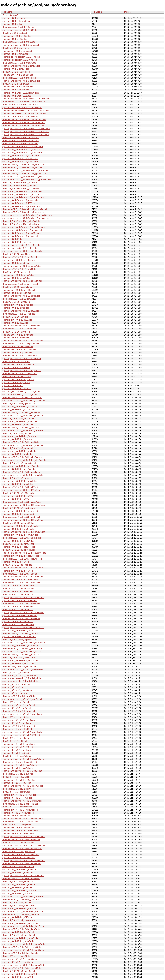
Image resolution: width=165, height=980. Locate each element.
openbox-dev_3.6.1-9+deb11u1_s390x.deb (22, 108)
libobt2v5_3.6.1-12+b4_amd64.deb (18, 867)
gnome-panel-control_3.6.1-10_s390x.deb (22, 359)
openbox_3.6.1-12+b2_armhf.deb (18, 454)
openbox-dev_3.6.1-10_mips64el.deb (19, 350)
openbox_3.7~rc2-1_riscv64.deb (17, 798)
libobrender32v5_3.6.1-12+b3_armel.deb (21, 619)
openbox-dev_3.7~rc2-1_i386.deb (18, 747)
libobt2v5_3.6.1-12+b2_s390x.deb (18, 493)
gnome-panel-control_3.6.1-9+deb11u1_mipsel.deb (26, 218)
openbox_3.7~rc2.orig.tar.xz (15, 693)
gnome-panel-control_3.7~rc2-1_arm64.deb (22, 699)
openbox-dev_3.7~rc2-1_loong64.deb (20, 959)
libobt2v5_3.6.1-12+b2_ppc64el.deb (19, 403)
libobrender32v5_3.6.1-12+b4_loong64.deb (22, 968)
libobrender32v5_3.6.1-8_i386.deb (18, 27)
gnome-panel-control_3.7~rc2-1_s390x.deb (22, 771)
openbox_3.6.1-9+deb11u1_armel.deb (20, 200)
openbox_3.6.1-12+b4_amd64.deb (18, 872)
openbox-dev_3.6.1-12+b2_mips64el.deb (21, 466)
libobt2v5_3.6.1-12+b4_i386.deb (17, 902)
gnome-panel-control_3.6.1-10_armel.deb (21, 296)
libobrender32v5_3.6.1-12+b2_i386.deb (20, 427)
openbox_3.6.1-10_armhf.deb (16, 338)
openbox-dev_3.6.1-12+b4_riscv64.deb (20, 923)
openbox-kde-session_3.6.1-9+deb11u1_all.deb (24, 114)
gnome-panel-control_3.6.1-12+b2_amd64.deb (24, 415)
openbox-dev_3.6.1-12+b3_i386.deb (19, 571)
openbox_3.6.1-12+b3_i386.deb (17, 562)
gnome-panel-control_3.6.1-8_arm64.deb (21, 81)
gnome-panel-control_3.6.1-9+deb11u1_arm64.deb (26, 132)
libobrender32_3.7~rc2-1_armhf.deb (19, 711)
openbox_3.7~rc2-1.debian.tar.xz (18, 684)
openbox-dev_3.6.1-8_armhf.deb (17, 51)
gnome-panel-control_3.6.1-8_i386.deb (20, 30)
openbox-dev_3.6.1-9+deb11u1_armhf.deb (22, 152)
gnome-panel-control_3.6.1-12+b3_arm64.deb (24, 577)
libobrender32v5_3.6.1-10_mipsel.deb (20, 374)
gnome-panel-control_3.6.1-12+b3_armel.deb (23, 613)
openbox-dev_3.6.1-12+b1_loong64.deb (21, 938)
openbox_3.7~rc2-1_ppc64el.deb (18, 768)
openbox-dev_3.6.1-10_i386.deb (17, 320)
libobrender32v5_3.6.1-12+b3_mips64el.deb (23, 648)
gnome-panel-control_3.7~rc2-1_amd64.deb (23, 669)
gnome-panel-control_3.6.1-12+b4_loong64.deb (24, 965)
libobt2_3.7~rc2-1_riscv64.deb (16, 792)
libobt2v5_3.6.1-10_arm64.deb (16, 272)
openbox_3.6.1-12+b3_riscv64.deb (18, 663)
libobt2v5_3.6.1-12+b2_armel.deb (18, 478)
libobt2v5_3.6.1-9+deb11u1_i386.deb (20, 185)
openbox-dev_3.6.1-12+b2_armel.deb (20, 481)
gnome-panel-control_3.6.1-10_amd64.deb (22, 251)
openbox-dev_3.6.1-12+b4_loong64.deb (21, 974)
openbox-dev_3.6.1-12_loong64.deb (19, 828)
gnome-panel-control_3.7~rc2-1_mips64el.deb (24, 801)
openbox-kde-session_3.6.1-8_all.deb (20, 60)
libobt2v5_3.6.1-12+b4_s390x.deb (18, 905)
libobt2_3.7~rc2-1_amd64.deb (16, 672)
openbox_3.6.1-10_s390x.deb (16, 368)
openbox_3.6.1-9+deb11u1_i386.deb (19, 203)
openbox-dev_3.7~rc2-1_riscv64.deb (19, 795)
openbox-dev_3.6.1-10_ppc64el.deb (19, 290)
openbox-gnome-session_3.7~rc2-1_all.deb (22, 678)
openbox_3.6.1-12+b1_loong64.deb (19, 941)
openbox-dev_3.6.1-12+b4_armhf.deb (20, 884)
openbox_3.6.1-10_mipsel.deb (16, 383)
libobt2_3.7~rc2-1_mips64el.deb (17, 807)
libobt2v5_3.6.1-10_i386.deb (15, 317)
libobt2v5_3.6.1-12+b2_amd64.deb (18, 418)
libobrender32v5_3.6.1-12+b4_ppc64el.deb (22, 849)
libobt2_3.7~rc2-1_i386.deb (15, 741)
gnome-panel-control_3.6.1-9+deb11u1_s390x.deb (26, 99)
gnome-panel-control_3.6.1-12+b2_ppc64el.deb (24, 401)
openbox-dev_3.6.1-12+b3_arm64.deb (20, 580)
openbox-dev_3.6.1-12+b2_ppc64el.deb (21, 406)
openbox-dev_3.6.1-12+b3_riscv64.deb (20, 660)
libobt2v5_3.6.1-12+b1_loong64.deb (19, 935)
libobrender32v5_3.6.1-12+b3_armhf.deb (21, 604)
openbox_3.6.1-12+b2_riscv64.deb (18, 514)
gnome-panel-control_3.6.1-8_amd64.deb (21, 66)
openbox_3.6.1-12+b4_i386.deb (17, 893)
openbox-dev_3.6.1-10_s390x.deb (18, 365)
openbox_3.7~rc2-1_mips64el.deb (18, 813)
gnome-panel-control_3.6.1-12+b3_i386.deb (23, 568)
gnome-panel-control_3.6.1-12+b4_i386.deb (23, 896)
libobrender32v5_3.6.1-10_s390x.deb (20, 356)
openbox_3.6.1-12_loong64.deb (17, 816)
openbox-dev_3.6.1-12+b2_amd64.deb (20, 421)
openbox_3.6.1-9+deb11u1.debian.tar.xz (21, 93)
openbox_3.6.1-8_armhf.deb (15, 54)
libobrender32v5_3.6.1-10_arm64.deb (20, 269)
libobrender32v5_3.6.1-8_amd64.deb (19, 63)
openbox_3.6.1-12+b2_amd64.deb (18, 424)
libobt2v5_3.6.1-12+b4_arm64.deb (18, 843)
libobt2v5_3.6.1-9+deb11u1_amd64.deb (21, 138)
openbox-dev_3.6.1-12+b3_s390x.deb (20, 631)
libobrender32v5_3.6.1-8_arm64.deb (19, 78)
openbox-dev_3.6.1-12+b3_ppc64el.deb (21, 556)
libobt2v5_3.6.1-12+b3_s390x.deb (18, 625)
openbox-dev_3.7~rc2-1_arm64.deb (19, 705)
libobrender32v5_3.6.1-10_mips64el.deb (21, 344)
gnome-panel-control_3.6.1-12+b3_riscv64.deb (24, 652)
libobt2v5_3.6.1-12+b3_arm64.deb (18, 589)
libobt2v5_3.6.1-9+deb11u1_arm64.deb (20, 141)
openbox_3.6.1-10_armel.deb (16, 308)
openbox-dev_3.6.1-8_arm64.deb (18, 87)
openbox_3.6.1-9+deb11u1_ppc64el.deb (21, 206)
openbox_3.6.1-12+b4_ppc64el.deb (19, 858)
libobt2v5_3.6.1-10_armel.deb (16, 302)
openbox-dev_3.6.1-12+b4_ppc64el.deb (21, 855)
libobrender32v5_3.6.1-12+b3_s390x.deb (21, 633)
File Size (96, 12)
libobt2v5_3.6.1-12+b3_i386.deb (17, 565)
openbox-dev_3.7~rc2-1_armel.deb (19, 744)
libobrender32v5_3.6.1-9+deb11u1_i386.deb (23, 167)
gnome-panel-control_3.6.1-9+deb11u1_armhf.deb (26, 135)
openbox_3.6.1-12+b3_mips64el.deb (19, 637)
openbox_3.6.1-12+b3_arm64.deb (18, 586)
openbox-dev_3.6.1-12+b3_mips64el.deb (21, 645)
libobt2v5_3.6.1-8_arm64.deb (16, 84)
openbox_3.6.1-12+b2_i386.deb (17, 439)
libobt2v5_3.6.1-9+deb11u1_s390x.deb (20, 105)
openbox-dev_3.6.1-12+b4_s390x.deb (20, 908)
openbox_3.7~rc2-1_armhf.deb (17, 723)
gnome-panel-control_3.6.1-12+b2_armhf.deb (23, 445)
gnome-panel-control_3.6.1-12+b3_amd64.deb (24, 532)
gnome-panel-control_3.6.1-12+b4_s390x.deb (23, 911)
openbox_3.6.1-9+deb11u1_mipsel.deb (20, 236)
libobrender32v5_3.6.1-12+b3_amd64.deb (22, 538)
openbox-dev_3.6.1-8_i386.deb (17, 36)
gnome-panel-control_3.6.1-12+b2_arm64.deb (24, 520)
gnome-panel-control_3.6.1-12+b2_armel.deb (23, 475)
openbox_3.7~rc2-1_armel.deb (16, 750)
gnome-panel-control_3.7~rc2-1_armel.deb (22, 732)
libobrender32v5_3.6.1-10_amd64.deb (20, 257)
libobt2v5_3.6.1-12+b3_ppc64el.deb (19, 550)
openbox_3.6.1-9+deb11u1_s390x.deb (20, 117)
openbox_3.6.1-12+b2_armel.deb (18, 484)
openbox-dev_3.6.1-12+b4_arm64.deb (20, 831)
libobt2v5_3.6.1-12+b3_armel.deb (18, 610)
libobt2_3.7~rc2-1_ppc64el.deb (17, 756)
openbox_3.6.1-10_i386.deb (15, 323)
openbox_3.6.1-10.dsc (13, 239)
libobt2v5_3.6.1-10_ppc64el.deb (17, 287)
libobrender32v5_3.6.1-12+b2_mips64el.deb (23, 457)
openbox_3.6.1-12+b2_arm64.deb (18, 529)
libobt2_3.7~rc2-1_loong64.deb (17, 956)
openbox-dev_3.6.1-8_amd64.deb (18, 75)
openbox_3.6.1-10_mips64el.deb (17, 353)
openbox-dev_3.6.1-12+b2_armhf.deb (20, 451)
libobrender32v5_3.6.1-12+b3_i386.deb (20, 574)
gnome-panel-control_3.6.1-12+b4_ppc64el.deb (24, 846)
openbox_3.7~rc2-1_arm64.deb (17, 708)
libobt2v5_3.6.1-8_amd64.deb (16, 72)
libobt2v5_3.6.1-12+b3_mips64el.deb (19, 640)
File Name (7, 12)
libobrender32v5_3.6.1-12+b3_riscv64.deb (22, 654)
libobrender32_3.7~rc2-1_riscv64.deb (20, 789)
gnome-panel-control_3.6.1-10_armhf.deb (21, 326)
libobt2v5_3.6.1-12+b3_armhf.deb (18, 595)
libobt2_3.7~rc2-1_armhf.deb (16, 717)
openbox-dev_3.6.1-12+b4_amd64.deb (20, 870)
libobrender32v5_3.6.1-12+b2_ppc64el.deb (22, 398)
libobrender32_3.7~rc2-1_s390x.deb (19, 774)
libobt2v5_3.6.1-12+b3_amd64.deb (18, 544)
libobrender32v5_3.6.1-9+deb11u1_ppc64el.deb (24, 173)
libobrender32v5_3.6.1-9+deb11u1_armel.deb (23, 164)
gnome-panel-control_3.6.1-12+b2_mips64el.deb (25, 460)
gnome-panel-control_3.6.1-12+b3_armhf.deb (23, 598)
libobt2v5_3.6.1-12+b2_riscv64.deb (19, 508)
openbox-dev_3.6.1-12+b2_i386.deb (19, 436)
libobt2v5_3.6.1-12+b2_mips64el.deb (19, 463)
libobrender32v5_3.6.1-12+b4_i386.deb (20, 899)
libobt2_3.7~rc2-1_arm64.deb (16, 702)
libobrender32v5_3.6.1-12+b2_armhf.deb (21, 442)
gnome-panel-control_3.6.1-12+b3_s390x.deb (23, 628)
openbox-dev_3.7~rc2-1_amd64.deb (19, 675)
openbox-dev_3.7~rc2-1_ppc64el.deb (20, 765)
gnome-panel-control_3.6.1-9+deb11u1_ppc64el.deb (26, 179)
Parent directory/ (10, 15)
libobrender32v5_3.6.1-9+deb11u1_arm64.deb (24, 123)
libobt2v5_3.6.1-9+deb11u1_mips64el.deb (22, 221)
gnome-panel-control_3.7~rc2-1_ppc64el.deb (23, 759)
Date (126, 12)
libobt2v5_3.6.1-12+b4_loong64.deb (19, 971)
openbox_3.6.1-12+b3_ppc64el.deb (19, 547)
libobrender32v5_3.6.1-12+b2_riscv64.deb (22, 502)
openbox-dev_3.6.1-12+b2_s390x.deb (20, 496)
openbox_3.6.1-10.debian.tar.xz (17, 242)
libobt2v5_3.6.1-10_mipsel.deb (16, 377)
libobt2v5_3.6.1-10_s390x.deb (16, 362)
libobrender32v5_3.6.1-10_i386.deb (19, 314)
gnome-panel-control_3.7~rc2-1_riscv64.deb (23, 786)
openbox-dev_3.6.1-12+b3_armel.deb (20, 616)
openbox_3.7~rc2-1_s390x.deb (17, 783)
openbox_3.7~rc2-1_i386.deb (16, 753)
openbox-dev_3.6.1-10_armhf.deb (18, 335)
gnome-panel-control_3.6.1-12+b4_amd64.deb (24, 861)
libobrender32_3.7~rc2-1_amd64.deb (19, 666)
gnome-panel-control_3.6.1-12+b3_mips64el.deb (25, 642)
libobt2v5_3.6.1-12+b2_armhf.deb (18, 448)
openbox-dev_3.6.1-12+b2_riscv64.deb (20, 511)
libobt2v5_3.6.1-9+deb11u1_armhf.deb (20, 144)
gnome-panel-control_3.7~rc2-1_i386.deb (21, 735)
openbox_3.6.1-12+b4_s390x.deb (18, 917)
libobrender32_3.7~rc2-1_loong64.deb (20, 953)
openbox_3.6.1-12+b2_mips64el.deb (19, 469)
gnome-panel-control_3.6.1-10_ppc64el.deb (22, 281)
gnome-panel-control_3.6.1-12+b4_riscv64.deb (24, 926)
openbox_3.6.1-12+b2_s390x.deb (18, 499)
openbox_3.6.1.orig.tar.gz (14, 18)
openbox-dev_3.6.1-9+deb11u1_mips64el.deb (24, 227)
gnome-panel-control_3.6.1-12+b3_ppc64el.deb (24, 553)
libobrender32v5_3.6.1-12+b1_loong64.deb (22, 947)
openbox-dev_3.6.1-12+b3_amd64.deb (20, 535)
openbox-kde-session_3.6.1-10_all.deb (20, 248)
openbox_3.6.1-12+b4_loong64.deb (19, 977)
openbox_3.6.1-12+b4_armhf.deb (18, 887)
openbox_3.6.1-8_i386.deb (15, 39)
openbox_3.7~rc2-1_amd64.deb (17, 690)
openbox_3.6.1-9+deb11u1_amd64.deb (21, 155)
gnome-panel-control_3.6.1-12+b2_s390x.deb (23, 490)
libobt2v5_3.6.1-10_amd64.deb (17, 254)
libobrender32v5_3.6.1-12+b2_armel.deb (21, 472)
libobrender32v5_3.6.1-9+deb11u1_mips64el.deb (25, 209)
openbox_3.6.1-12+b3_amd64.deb (18, 541)
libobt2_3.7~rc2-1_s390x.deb (16, 777)
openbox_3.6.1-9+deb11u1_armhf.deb (20, 162)
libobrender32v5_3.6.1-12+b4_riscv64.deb (22, 929)
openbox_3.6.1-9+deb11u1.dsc (17, 96)
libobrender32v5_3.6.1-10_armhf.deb (19, 329)
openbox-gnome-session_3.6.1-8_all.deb (21, 57)
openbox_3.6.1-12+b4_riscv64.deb (18, 932)
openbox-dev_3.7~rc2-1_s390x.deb (19, 780)
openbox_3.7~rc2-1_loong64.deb (18, 962)
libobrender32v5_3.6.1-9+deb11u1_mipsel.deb (24, 212)
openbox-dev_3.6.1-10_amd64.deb (18, 260)
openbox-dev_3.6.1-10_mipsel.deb (18, 380)
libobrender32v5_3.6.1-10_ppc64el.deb (20, 284)
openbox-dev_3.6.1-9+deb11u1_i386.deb (21, 194)
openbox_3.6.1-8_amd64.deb (16, 69)
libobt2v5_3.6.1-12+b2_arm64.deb (18, 523)
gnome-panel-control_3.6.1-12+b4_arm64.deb (24, 837)
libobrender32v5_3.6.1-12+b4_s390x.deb (21, 914)
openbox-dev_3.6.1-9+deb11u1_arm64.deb (22, 150)
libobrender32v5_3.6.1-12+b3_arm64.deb (21, 583)
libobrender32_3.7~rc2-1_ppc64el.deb (20, 762)
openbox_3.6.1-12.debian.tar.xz (17, 389)
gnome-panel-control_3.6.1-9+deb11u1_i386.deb (25, 176)
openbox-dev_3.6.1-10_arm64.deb (18, 275)
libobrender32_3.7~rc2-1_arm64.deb (19, 696)
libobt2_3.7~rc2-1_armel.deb (16, 738)
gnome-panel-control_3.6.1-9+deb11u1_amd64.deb (26, 129)
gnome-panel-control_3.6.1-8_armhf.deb (21, 45)
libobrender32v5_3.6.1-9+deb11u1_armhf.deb (23, 126)
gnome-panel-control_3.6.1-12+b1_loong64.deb (24, 944)
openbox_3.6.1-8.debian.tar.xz (16, 21)
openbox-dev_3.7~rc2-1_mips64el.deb (20, 810)
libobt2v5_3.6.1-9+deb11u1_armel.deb (20, 182)
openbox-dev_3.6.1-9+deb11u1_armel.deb (22, 191)
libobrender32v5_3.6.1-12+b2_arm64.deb (21, 517)
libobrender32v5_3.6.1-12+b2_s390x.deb (21, 487)
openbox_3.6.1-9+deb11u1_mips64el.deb (22, 233)
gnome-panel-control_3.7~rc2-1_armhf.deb (22, 714)
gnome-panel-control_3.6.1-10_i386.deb (21, 311)
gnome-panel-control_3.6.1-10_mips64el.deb (23, 341)
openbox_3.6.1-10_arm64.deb (16, 278)
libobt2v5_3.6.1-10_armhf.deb (16, 332)
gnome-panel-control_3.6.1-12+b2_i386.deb (23, 430)
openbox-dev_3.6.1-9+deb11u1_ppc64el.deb (23, 197)
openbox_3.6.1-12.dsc (13, 386)
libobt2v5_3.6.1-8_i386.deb (15, 33)
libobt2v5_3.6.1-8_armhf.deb (16, 48)
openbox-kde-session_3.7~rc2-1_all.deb (21, 681)
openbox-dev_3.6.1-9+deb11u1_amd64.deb (23, 147)
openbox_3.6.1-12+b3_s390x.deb (18, 622)
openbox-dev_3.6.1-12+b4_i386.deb (19, 891)
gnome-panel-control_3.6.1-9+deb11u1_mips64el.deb (27, 215)
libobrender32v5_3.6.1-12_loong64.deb (20, 822)
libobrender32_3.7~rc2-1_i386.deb (18, 729)
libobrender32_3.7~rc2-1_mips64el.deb (20, 804)
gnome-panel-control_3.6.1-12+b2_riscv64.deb (24, 505)
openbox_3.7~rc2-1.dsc (13, 687)
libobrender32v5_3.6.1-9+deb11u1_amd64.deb (24, 120)
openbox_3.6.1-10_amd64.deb (16, 263)
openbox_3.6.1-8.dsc (12, 24)
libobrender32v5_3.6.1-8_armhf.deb (19, 42)
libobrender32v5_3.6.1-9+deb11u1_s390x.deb (24, 102)
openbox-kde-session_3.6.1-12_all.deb (20, 394)
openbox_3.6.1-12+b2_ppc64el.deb (19, 409)
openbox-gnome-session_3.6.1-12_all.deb (22, 391)
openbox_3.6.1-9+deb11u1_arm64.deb (20, 159)
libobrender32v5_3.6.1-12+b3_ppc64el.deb (22, 559)
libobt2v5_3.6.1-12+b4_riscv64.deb (19, 920)
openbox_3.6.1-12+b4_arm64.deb (18, 834)
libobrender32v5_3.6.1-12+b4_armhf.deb (21, 879)
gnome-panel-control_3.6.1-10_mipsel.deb (22, 371)
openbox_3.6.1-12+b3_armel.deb (18, 607)
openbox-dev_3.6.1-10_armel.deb (18, 305)
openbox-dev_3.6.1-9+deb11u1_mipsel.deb (22, 230)
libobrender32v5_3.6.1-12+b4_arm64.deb (21, 840)
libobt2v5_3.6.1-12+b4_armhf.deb (18, 881)
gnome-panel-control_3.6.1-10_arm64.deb (22, 266)
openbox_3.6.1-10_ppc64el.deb (17, 293)
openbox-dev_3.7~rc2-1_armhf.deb (19, 720)
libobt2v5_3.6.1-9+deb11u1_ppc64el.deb (21, 188)
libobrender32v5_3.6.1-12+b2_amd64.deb (22, 412)
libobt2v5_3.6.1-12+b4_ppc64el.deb (19, 852)
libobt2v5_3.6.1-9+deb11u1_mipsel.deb (21, 224)
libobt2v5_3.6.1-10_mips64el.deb (18, 347)
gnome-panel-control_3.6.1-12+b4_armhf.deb (23, 876)
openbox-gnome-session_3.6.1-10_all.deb (22, 245)
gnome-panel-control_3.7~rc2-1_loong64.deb (23, 950)
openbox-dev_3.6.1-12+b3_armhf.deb (20, 601)
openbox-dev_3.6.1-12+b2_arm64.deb (20, 526)
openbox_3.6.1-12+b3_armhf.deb (18, 592)
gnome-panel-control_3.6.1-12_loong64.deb (22, 819)
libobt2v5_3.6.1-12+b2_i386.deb (17, 433)
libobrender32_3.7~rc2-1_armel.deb (19, 726)
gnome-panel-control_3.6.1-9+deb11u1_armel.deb (25, 170)
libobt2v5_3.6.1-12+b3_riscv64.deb (19, 657)
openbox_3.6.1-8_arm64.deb (16, 90)
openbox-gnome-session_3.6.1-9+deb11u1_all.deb (26, 111)
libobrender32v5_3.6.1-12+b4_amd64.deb (22, 864)
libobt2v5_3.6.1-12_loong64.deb (17, 825)
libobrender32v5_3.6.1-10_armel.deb (19, 299)
